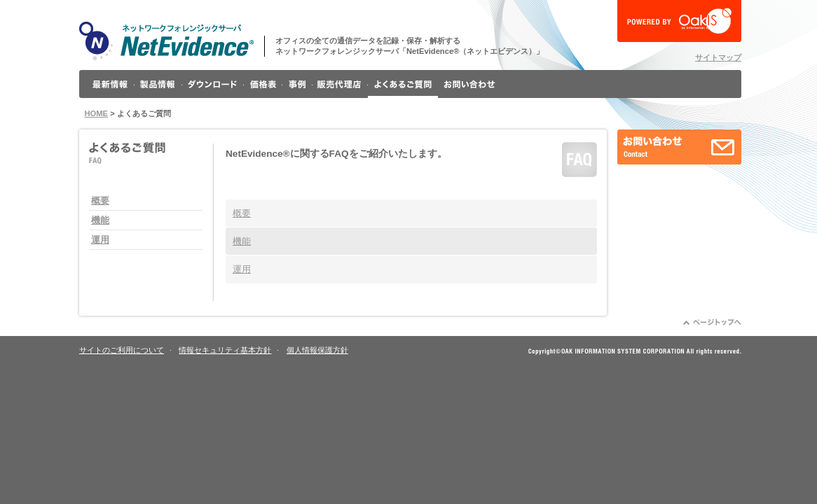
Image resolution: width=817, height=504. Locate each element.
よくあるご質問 (403, 84)
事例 (297, 84)
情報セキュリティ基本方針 (225, 350)
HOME (97, 113)
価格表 (263, 84)
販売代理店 (340, 84)
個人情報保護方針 (317, 350)
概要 (100, 201)
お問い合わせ (469, 84)
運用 (100, 240)
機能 (100, 220)
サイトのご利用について (122, 350)
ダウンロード (213, 84)
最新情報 (110, 84)
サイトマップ (718, 57)
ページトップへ (712, 322)
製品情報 (158, 84)
